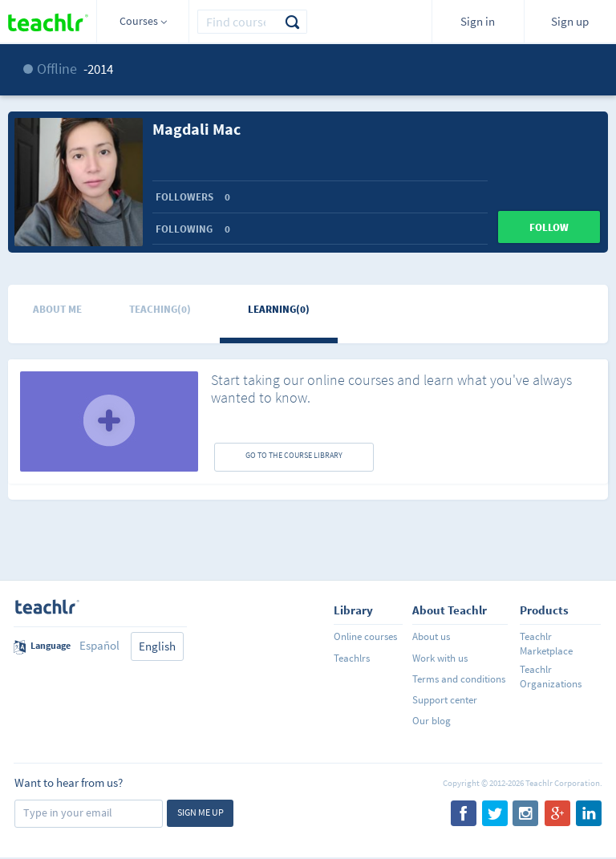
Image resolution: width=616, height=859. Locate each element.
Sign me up (201, 812)
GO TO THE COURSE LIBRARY (294, 455)
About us (431, 636)
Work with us (440, 658)
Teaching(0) (160, 309)
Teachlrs (352, 658)
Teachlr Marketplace (546, 644)
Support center (445, 700)
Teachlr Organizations (551, 677)
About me (57, 309)
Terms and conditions (459, 679)
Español (99, 645)
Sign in (478, 21)
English (157, 646)
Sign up (570, 21)
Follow (549, 227)
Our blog (432, 721)
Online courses (365, 636)
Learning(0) (279, 309)
